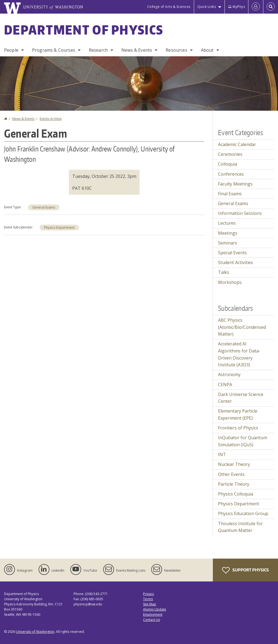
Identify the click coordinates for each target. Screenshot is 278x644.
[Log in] (256, 7)
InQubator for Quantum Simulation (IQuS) (243, 441)
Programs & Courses (54, 50)
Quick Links (207, 7)
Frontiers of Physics (238, 428)
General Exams (44, 207)
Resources (176, 50)
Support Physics (245, 570)
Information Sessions (240, 213)
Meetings (228, 233)
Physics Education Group (243, 513)
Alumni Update (155, 609)
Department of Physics (84, 30)
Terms (148, 599)
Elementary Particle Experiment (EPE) (238, 414)
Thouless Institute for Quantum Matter (240, 527)
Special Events (232, 253)
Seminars (228, 243)
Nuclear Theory (234, 464)
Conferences (231, 174)
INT (222, 454)
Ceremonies (230, 154)
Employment (153, 614)
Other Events (231, 474)
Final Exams (230, 194)
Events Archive (51, 119)
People (11, 50)
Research (98, 50)
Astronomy (229, 374)
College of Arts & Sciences (169, 7)
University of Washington (35, 632)
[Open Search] (271, 7)
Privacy (149, 594)
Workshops (230, 282)
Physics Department (59, 227)
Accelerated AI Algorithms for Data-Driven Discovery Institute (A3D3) (239, 354)
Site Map (150, 604)
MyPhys (236, 7)
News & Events (137, 50)
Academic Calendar (237, 144)
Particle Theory (234, 484)
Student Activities (236, 262)
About (207, 50)
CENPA (225, 385)
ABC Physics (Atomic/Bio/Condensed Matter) (242, 327)
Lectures (227, 223)
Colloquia (228, 164)
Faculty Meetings (235, 184)
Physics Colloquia (236, 494)
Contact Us (151, 620)
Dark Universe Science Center (241, 398)
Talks (224, 272)
